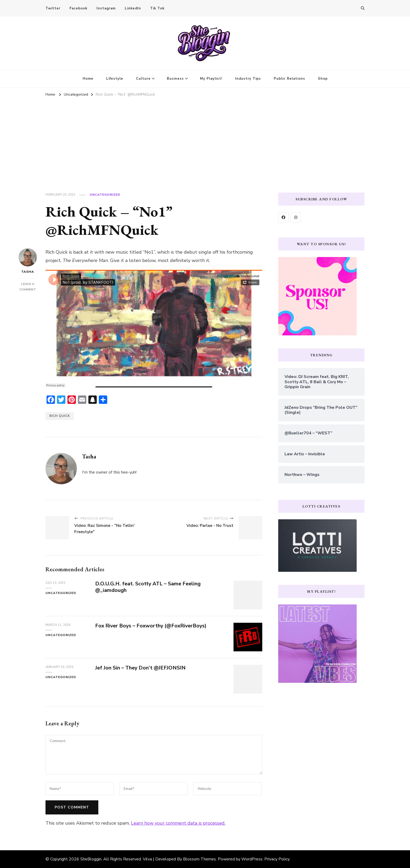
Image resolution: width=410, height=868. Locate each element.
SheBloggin (91, 859)
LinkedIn (133, 8)
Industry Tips (248, 79)
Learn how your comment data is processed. (178, 823)
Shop (323, 79)
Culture (143, 79)
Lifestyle (115, 79)
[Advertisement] (205, 138)
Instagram (106, 8)
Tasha (28, 261)
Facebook (78, 8)
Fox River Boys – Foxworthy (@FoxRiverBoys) (152, 626)
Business (175, 79)
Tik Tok (157, 8)
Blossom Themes (200, 859)
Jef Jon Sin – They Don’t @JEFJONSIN (141, 668)
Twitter (53, 8)
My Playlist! (211, 79)
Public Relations (289, 79)
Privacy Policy (277, 859)
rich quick (60, 416)
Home (88, 79)
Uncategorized (105, 195)
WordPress (252, 859)
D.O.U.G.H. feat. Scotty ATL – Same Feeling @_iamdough (148, 587)
